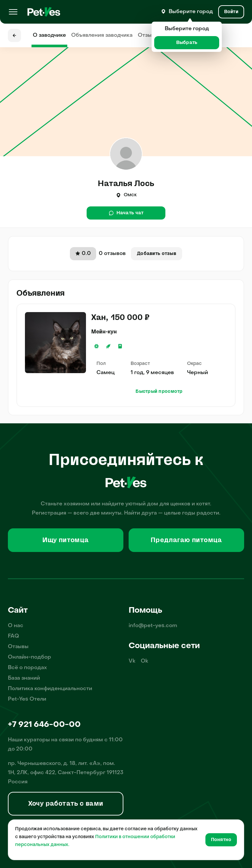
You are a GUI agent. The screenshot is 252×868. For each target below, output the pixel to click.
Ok (145, 661)
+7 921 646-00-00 (44, 725)
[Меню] (13, 12)
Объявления (102, 35)
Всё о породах (27, 668)
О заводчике (49, 35)
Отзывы (148, 35)
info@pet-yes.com (153, 626)
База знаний (24, 678)
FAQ (13, 636)
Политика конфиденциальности (50, 689)
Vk (132, 661)
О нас (16, 626)
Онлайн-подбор (30, 657)
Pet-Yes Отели (27, 699)
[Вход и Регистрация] (231, 12)
